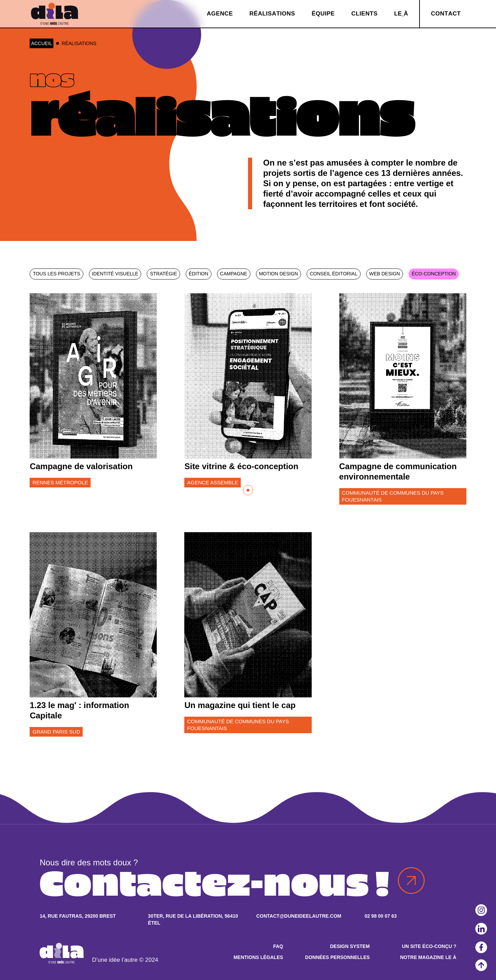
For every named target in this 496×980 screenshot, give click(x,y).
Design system (350, 946)
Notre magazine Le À (428, 957)
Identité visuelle (115, 274)
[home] (54, 14)
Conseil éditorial (333, 274)
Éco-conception (434, 274)
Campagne (234, 274)
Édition (199, 274)
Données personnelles (337, 957)
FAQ (278, 946)
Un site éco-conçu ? (429, 946)
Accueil (42, 43)
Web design (385, 274)
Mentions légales (258, 957)
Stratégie (163, 274)
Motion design (279, 274)
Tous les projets (56, 274)
